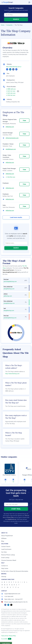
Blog (3, 541)
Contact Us (5, 566)
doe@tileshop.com (9, 311)
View (24, 121)
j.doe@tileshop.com (9, 303)
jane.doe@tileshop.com (10, 282)
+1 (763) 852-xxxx (10, 177)
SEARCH (16, 19)
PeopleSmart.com (12, 519)
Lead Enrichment (6, 549)
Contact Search (6, 547)
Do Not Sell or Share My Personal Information (15, 571)
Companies (9, 25)
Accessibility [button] (6, 639)
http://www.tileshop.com (13, 67)
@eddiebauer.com (11, 149)
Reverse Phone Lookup (8, 555)
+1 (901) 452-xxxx (11, 93)
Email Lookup (5, 558)
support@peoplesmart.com (11, 594)
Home (3, 25)
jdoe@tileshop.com (9, 289)
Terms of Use (5, 636)
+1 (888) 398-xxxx (11, 89)
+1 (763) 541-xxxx (11, 95)
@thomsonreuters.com (12, 138)
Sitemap (4, 577)
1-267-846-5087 (7, 596)
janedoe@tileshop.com (10, 318)
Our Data (4, 552)
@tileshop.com (10, 127)
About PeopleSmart (7, 536)
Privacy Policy (11, 518)
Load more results (16, 217)
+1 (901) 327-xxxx (11, 91)
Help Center (5, 569)
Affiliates (4, 538)
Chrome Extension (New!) (9, 560)
